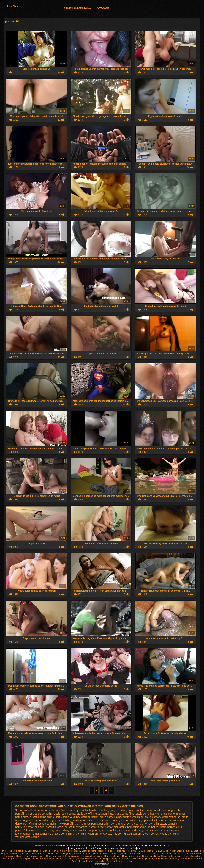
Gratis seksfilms (147, 851)
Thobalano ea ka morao (191, 859)
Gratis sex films (54, 856)
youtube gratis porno (27, 837)
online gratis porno (87, 824)
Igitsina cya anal (152, 859)
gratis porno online (43, 817)
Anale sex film (166, 854)
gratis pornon (153, 817)
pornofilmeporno (137, 827)
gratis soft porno (171, 817)
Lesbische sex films (147, 854)
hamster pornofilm (82, 820)
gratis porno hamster (148, 814)
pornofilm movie (35, 827)
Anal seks (77, 861)
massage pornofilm (46, 824)
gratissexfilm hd (61, 820)
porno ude (133, 824)
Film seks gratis (71, 856)
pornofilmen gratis (115, 827)
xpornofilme (95, 834)
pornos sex (47, 830)
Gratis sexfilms (89, 851)
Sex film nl (115, 854)
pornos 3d (21, 830)
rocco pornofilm (78, 830)
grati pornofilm (136, 810)
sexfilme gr (137, 830)
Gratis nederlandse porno (119, 861)
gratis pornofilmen (133, 817)
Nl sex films (160, 856)
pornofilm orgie (54, 827)
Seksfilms (15, 854)
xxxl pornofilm (135, 834)
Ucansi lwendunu (170, 859)
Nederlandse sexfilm (87, 859)
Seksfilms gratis (64, 854)
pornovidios (61, 830)
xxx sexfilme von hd (114, 834)
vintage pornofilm (62, 834)
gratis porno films (124, 814)
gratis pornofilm (89, 817)
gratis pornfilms (104, 814)
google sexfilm (118, 810)
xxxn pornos (152, 834)
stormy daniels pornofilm (159, 830)
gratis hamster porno (158, 810)
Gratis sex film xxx (131, 856)
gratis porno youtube (67, 817)
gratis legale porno (65, 814)
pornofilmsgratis (157, 827)
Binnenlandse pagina (77, 8)
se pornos (95, 830)
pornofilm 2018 (158, 824)
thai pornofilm (42, 834)
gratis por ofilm (85, 814)
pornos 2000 (175, 827)
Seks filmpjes (34, 851)
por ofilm (104, 824)
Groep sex (148, 856)
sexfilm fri (124, 830)
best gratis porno (41, 810)
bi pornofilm (59, 810)
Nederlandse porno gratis (130, 859)
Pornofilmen (13, 6)
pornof (144, 824)
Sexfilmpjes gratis (71, 851)
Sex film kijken (39, 859)
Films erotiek (7, 851)
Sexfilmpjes (20, 851)
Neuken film (120, 851)
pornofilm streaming (76, 827)
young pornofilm (170, 834)
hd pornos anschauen (107, 820)
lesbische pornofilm (167, 820)
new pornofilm (67, 824)
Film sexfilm (53, 859)
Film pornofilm (29, 854)
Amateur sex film (46, 854)
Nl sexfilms (132, 851)
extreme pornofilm (77, 810)
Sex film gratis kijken (34, 856)
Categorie (103, 8)
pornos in (34, 830)
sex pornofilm (109, 830)
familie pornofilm (99, 810)
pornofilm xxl (96, 827)
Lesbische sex (181, 854)
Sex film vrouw (100, 854)
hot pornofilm (128, 820)
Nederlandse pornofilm (181, 851)
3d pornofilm (22, 810)
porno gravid (118, 824)
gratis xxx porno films (38, 820)
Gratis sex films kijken (92, 856)
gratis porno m (169, 814)
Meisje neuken (105, 851)
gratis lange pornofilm (40, 814)
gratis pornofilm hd (111, 817)
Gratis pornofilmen (52, 851)
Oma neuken (162, 851)
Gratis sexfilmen (112, 856)
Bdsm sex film (129, 854)
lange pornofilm (146, 820)
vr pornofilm (80, 834)
